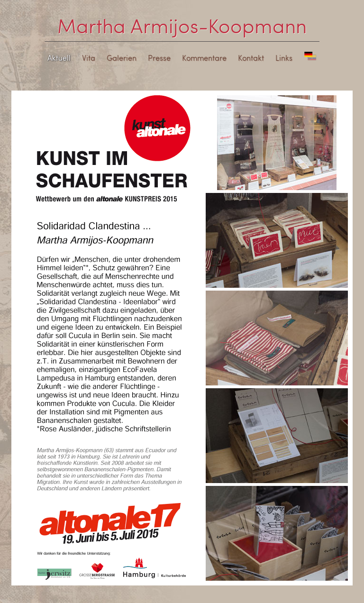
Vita (89, 58)
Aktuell (59, 58)
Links (284, 58)
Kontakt (251, 58)
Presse (159, 58)
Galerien (122, 58)
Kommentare (204, 58)
